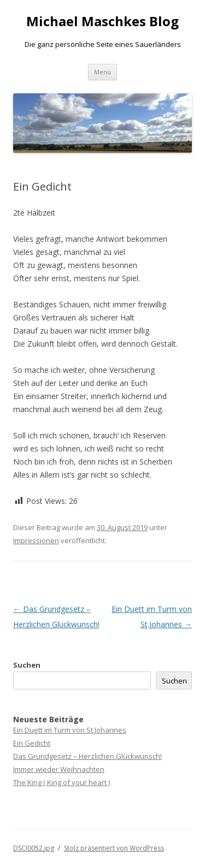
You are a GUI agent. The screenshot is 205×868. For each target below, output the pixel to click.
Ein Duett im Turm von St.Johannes (70, 730)
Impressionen (36, 540)
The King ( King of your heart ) (61, 782)
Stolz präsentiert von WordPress (114, 848)
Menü (102, 72)
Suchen (27, 665)
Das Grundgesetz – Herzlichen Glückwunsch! (87, 756)
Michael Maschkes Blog (102, 22)
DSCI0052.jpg (34, 848)
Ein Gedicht (32, 743)
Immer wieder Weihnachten (59, 769)
